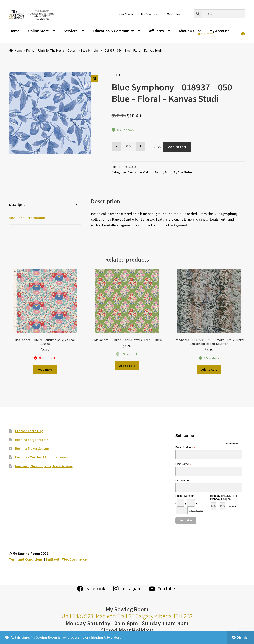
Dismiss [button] (243, 637)
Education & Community (113, 31)
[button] (95, 79)
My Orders (174, 14)
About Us (186, 31)
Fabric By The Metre (51, 50)
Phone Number (185, 496)
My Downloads (151, 14)
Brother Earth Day (29, 431)
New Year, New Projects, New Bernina (44, 466)
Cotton (73, 50)
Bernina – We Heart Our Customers (42, 457)
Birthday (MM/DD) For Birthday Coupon (224, 497)
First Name (183, 464)
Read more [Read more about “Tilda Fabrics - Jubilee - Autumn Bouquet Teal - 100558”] (45, 369)
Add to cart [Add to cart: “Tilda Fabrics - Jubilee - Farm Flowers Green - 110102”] (127, 366)
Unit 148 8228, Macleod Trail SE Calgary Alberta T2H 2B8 (127, 616)
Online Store (38, 31)
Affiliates (156, 31)
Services (71, 31)
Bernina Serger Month (32, 440)
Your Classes (127, 14)
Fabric (30, 50)
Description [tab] (18, 205)
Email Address (185, 447)
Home (14, 31)
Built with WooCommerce (66, 559)
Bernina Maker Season (32, 448)
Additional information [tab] (27, 218)
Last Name (183, 481)
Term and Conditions (26, 559)
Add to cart (177, 147)
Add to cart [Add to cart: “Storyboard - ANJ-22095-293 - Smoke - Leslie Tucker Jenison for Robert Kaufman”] (209, 369)
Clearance (135, 172)
